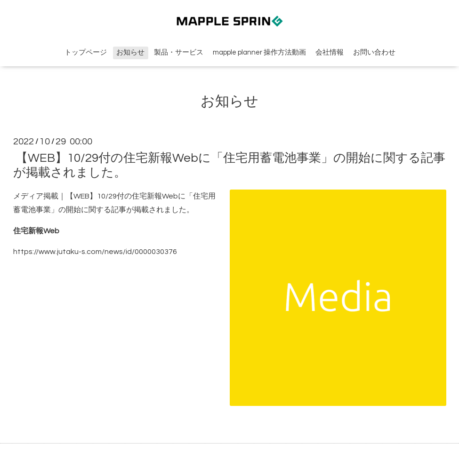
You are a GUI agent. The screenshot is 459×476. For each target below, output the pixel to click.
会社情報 (330, 52)
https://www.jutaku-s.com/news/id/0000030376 (95, 252)
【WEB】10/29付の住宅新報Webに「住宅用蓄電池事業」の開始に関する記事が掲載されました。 (229, 165)
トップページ (86, 52)
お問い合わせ (374, 52)
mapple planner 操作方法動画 (259, 52)
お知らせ (130, 52)
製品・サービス (179, 52)
